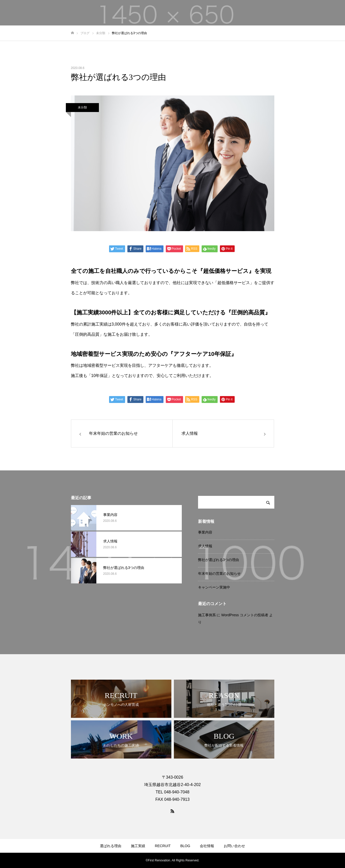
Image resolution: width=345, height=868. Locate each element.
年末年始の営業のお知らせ (219, 573)
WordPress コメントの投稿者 (245, 615)
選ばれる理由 (111, 846)
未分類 (82, 107)
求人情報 (205, 546)
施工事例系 (207, 615)
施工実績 (138, 846)
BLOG (185, 846)
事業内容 (205, 532)
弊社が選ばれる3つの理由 (219, 560)
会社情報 (207, 846)
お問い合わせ (234, 846)
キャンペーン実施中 (214, 587)
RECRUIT (163, 846)
